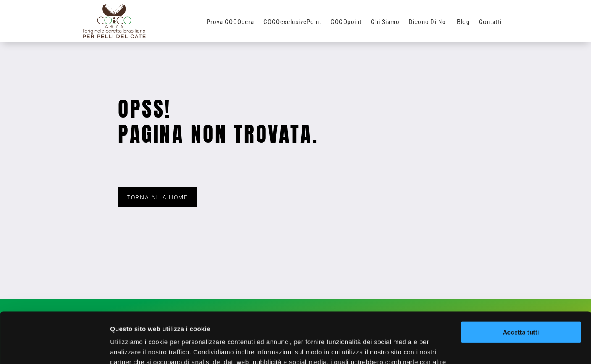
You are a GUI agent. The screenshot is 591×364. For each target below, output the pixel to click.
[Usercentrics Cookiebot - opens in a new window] (54, 348)
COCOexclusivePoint (292, 22)
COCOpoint (346, 22)
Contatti (490, 22)
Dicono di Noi (428, 22)
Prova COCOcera (230, 22)
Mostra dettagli (133, 347)
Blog (463, 22)
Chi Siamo (385, 22)
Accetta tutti (521, 284)
